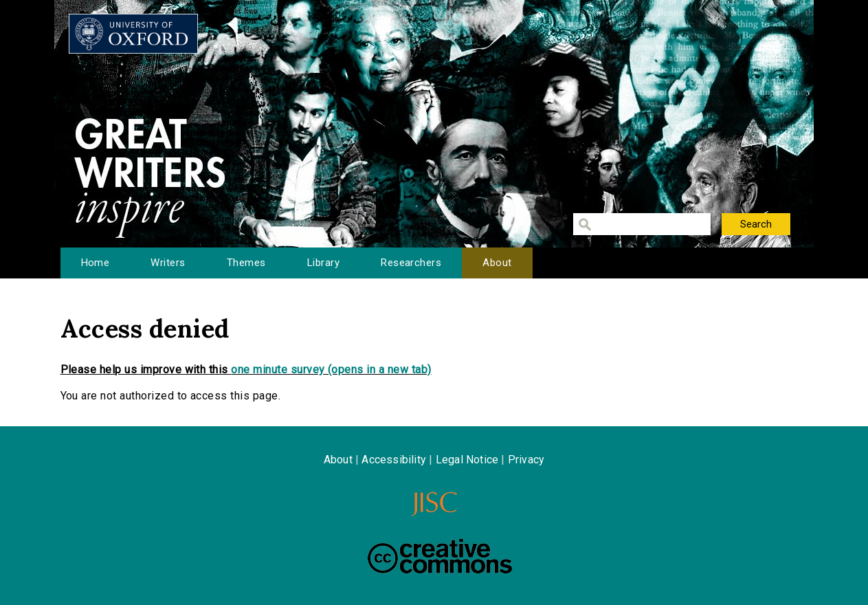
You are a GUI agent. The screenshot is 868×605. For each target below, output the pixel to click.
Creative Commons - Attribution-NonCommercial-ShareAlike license (440, 556)
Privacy (526, 460)
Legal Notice (467, 460)
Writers (168, 263)
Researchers (411, 263)
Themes (246, 263)
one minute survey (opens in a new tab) (331, 370)
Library (323, 263)
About (497, 263)
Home (96, 263)
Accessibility (394, 460)
